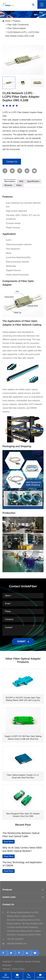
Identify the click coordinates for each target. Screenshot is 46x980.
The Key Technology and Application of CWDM (22, 864)
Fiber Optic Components (18, 25)
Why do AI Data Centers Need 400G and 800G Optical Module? (22, 849)
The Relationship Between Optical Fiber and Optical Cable (21, 835)
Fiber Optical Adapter (17, 28)
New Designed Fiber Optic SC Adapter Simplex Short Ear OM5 (23, 815)
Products (16, 21)
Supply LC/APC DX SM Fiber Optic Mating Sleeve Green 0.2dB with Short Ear (23, 738)
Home (8, 21)
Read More (9, 842)
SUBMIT (23, 641)
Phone (29, 975)
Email (17, 975)
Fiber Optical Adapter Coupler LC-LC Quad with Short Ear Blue (23, 776)
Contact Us (12, 162)
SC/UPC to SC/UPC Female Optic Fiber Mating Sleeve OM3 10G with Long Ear (23, 699)
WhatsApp (6, 975)
